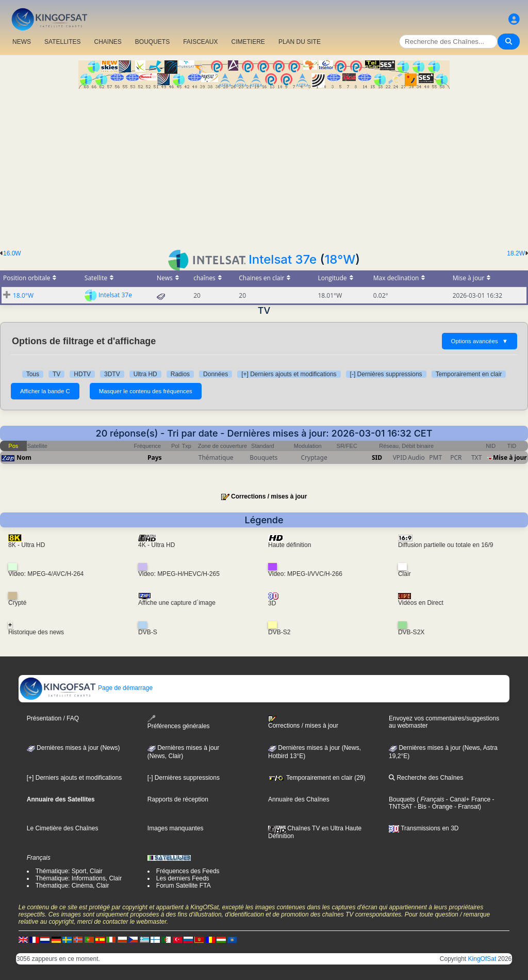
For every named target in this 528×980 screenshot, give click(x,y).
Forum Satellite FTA (184, 886)
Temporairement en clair (469, 374)
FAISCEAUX (200, 42)
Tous (33, 374)
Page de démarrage (86, 688)
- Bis (419, 807)
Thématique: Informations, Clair (79, 878)
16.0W (12, 253)
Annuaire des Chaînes (299, 799)
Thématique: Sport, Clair (69, 871)
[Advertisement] (264, 166)
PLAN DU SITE (300, 42)
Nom (24, 457)
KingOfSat (482, 959)
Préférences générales (179, 722)
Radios (180, 374)
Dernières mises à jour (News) (73, 748)
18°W (340, 259)
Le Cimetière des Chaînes (63, 828)
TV (56, 374)
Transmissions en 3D (424, 828)
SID (377, 457)
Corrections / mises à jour (269, 496)
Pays (155, 457)
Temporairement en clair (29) (317, 778)
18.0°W (23, 295)
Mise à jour (510, 457)
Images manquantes (176, 828)
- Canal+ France (468, 799)
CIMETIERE (248, 42)
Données (216, 374)
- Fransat (466, 807)
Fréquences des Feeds (188, 871)
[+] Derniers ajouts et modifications (289, 374)
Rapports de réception (178, 799)
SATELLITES (62, 42)
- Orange (440, 807)
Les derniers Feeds (183, 878)
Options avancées (480, 341)
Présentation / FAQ (53, 718)
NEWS (22, 42)
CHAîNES (108, 42)
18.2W (516, 253)
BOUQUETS (152, 42)
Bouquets (402, 799)
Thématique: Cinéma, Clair (72, 886)
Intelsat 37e (283, 259)
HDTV (82, 374)
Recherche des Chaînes (426, 778)
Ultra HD (145, 374)
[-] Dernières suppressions (386, 374)
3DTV (112, 374)
